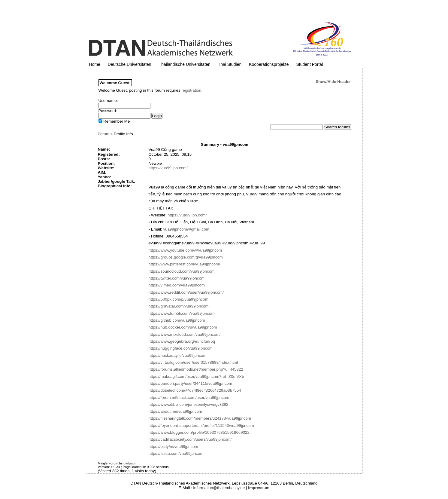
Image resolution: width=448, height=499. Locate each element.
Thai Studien (230, 64)
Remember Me (114, 121)
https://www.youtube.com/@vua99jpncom (185, 250)
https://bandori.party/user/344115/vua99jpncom (191, 383)
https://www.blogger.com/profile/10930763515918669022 (199, 432)
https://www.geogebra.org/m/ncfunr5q (182, 341)
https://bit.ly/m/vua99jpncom (173, 447)
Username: (108, 101)
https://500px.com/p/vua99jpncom (179, 299)
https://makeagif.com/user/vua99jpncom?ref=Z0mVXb (196, 377)
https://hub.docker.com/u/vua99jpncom (183, 327)
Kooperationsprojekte (269, 64)
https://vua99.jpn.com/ (168, 168)
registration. (192, 90)
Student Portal (310, 64)
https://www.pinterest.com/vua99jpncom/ (185, 264)
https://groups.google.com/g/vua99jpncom (186, 257)
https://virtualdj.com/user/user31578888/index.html (193, 362)
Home (95, 64)
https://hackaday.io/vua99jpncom (178, 355)
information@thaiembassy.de (219, 488)
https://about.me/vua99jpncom (176, 411)
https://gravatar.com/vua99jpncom (179, 306)
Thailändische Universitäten (185, 64)
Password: (108, 111)
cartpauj (129, 463)
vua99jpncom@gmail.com (186, 229)
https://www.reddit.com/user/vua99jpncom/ (186, 292)
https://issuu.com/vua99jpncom (176, 453)
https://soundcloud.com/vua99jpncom (182, 271)
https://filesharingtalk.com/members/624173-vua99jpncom (200, 418)
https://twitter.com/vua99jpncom (177, 278)
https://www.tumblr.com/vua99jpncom (182, 313)
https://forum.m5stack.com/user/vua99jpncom (189, 398)
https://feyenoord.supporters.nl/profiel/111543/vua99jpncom (201, 426)
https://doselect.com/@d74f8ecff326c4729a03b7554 (195, 390)
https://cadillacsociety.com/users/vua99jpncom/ (190, 439)
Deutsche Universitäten (130, 64)
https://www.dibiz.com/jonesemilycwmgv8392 (189, 404)
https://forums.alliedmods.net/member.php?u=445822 (196, 369)
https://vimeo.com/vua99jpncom (177, 285)
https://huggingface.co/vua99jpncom (181, 348)
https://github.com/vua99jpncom (177, 320)
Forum (104, 134)
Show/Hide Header (333, 82)
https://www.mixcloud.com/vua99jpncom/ (185, 334)
